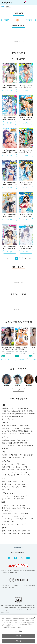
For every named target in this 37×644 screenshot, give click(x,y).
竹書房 (26, 414)
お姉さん (19, 481)
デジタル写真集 (7, 20)
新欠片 (4, 416)
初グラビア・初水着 (22, 531)
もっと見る (19, 390)
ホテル (7, 499)
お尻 (6, 467)
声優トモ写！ (22, 446)
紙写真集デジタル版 (9, 440)
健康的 (26, 470)
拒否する (18, 636)
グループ (26, 496)
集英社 (31, 411)
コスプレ (8, 455)
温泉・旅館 (19, 499)
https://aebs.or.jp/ (5, 613)
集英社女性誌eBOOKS (25, 431)
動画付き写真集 (7, 443)
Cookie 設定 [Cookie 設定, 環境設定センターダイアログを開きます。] (18, 631)
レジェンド (8, 521)
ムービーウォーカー (9, 419)
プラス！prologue (22, 440)
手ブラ (7, 531)
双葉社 (21, 416)
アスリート (8, 524)
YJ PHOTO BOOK (23, 426)
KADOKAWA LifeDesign (10, 411)
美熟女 (7, 484)
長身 (16, 470)
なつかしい (20, 484)
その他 (26, 533)
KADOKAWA (24, 408)
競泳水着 (29, 455)
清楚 (6, 490)
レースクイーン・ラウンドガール (16, 513)
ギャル (26, 475)
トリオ (15, 496)
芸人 (20, 521)
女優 (6, 508)
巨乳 (22, 464)
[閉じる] (35, 618)
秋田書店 (5, 408)
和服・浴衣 (20, 458)
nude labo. (5, 448)
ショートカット (20, 467)
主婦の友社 (6, 414)
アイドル (21, 505)
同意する (18, 641)
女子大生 (7, 511)
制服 (19, 455)
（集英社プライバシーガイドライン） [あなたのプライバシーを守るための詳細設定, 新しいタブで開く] (13, 628)
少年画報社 (19, 414)
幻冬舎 (26, 411)
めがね (7, 458)
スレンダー (9, 464)
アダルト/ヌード (20, 524)
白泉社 (9, 416)
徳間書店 (32, 414)
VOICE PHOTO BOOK (20, 443)
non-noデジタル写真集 (9, 431)
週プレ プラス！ (18, 20)
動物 (17, 533)
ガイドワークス (14, 408)
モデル (17, 508)
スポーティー (22, 472)
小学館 (12, 414)
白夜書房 (15, 416)
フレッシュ (8, 472)
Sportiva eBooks (24, 434)
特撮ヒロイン (27, 519)
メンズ (7, 533)
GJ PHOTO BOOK (8, 428)
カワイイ (8, 487)
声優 (27, 508)
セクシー (22, 487)
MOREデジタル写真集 (22, 428)
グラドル (8, 505)
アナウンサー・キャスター (13, 516)
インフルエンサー (11, 519)
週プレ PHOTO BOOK (9, 426)
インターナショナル (11, 475)
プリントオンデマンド (9, 446)
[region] (18, 629)
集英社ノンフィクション (10, 434)
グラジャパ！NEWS (30, 20)
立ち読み (10, 91)
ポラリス (30, 446)
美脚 (6, 470)
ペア (6, 496)
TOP (3, 7)
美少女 (7, 481)
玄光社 (21, 411)
